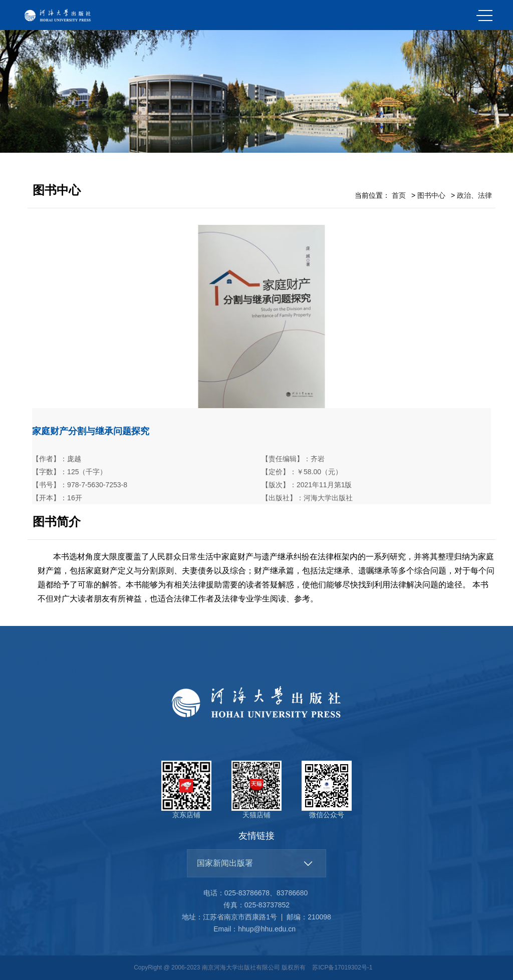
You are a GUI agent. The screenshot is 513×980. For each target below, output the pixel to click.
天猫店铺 (256, 790)
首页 (399, 195)
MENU (484, 16)
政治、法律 (474, 195)
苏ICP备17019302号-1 (342, 967)
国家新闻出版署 (225, 863)
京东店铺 (186, 790)
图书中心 (431, 195)
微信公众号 (327, 790)
